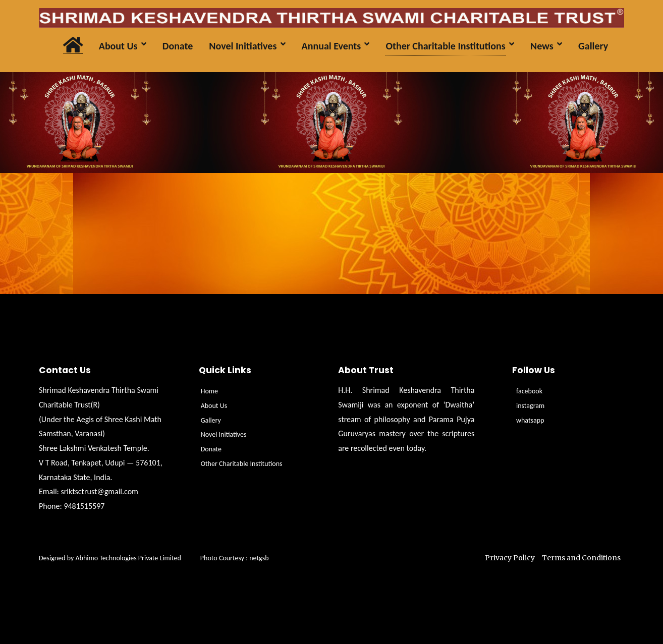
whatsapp (530, 420)
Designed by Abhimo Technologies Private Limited (120, 558)
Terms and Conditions (581, 558)
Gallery (211, 420)
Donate (211, 449)
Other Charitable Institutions (242, 464)
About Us (214, 406)
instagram (530, 406)
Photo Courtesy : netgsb (235, 558)
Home (209, 391)
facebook (529, 391)
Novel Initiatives (224, 434)
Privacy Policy (510, 558)
